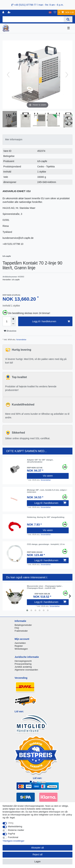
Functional (13, 837)
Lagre (37, 861)
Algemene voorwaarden (26, 670)
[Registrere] (9, 12)
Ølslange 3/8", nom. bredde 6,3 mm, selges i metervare (47, 491)
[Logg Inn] (4, 12)
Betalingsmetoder (23, 625)
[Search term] (33, 19)
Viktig (11, 823)
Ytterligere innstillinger (13, 841)
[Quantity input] (7, 321)
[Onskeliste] (55, 12)
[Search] (68, 19)
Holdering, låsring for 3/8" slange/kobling (46, 517)
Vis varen (48, 476)
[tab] (37, 140)
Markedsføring (15, 826)
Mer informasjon (14, 139)
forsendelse (21, 340)
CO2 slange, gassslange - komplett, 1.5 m (46, 544)
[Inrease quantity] (13, 319)
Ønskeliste (10, 331)
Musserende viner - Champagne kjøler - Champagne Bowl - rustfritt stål (45, 587)
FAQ (17, 628)
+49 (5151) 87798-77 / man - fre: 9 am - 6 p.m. (37, 5)
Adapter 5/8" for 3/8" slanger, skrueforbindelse (40, 461)
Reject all (37, 854)
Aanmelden (20, 643)
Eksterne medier (16, 830)
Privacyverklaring (23, 664)
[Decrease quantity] (13, 324)
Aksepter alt (37, 848)
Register (19, 646)
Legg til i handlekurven (51, 322)
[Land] (50, 12)
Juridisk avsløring (23, 667)
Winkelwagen (21, 649)
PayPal (12, 834)
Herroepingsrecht (23, 661)
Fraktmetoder (21, 631)
